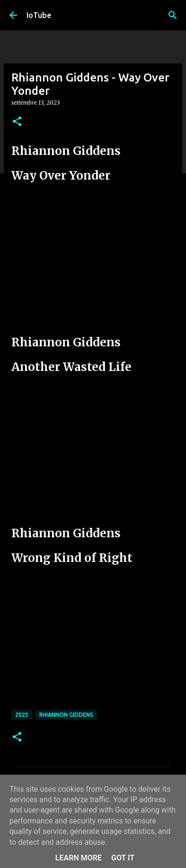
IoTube (39, 15)
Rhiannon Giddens (66, 715)
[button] (17, 122)
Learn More (79, 858)
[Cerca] (173, 15)
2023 (22, 715)
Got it (123, 858)
